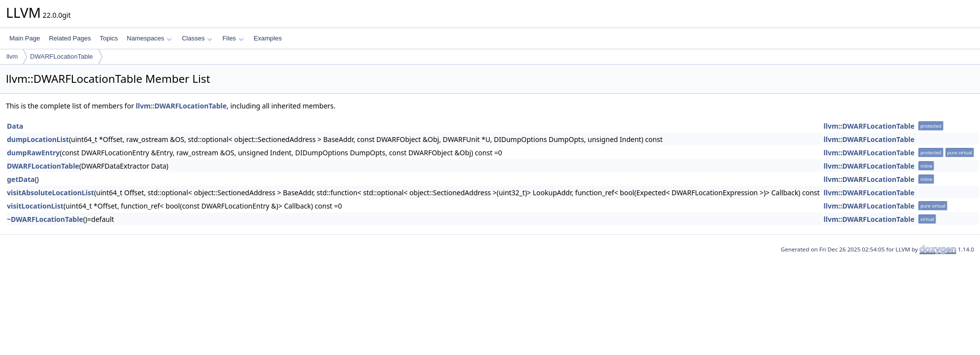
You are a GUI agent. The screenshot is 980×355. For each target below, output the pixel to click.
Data (15, 126)
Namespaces (149, 38)
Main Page (25, 38)
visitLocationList (35, 206)
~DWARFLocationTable (45, 219)
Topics (109, 38)
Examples (268, 38)
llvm (12, 56)
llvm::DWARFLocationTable (182, 106)
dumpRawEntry (33, 153)
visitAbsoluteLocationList (51, 193)
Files (233, 38)
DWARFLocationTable (61, 56)
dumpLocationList (38, 139)
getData (21, 179)
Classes (197, 38)
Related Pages (70, 38)
